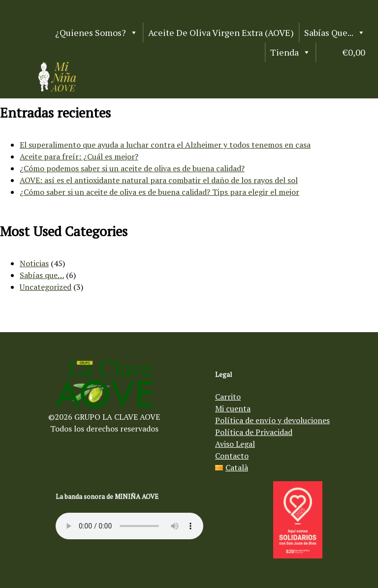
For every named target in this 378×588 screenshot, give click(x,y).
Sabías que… (42, 275)
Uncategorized (46, 287)
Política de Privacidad (254, 432)
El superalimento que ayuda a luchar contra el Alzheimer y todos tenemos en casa (165, 145)
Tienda (290, 52)
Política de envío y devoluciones (272, 420)
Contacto (232, 456)
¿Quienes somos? (96, 32)
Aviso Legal (235, 444)
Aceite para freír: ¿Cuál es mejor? (79, 156)
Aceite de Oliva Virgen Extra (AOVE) (221, 32)
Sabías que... (335, 32)
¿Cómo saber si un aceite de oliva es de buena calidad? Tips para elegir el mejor (159, 192)
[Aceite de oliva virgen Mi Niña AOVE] (57, 89)
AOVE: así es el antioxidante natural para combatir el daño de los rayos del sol (159, 180)
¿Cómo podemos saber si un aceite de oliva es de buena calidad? (132, 168)
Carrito (228, 397)
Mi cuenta (233, 408)
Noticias (34, 263)
